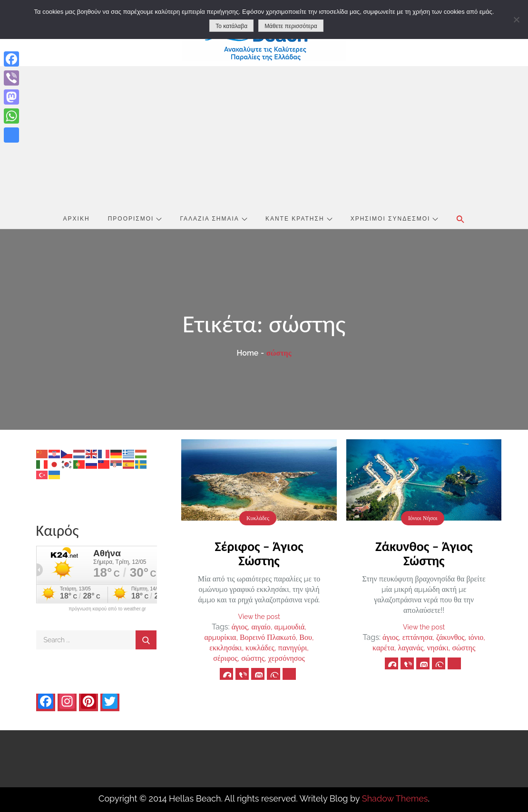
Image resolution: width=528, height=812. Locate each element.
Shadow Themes (395, 798)
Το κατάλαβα (231, 26)
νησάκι (438, 648)
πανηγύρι (293, 648)
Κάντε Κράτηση (299, 219)
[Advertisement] (264, 137)
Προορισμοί (135, 219)
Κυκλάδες (258, 518)
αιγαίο (261, 627)
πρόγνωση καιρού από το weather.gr (107, 609)
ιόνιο (476, 637)
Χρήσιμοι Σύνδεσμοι (395, 219)
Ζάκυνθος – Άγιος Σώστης (424, 554)
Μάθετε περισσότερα (291, 26)
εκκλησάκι (225, 648)
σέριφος (225, 658)
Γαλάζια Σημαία (214, 219)
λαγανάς (411, 648)
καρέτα (383, 648)
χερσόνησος (287, 658)
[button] (460, 219)
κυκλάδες (260, 648)
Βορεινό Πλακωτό (268, 637)
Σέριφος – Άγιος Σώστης (259, 554)
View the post (259, 617)
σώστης (253, 658)
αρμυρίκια (220, 637)
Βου (306, 637)
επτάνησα (418, 637)
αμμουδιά (290, 627)
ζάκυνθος (450, 637)
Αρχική (77, 219)
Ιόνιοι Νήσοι (423, 518)
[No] (516, 19)
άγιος (240, 627)
